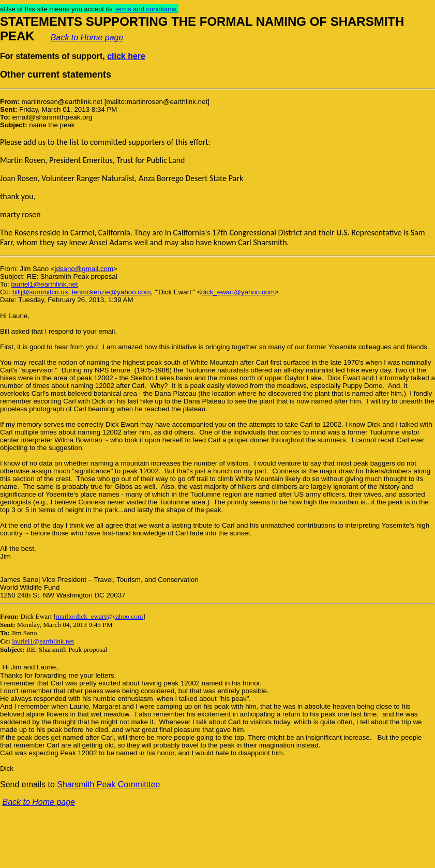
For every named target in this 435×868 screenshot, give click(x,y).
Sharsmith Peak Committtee (108, 784)
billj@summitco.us (40, 292)
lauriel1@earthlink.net (44, 284)
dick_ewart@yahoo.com (238, 292)
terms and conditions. (146, 9)
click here (126, 56)
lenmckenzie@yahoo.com (111, 292)
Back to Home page (87, 38)
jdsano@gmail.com (84, 269)
